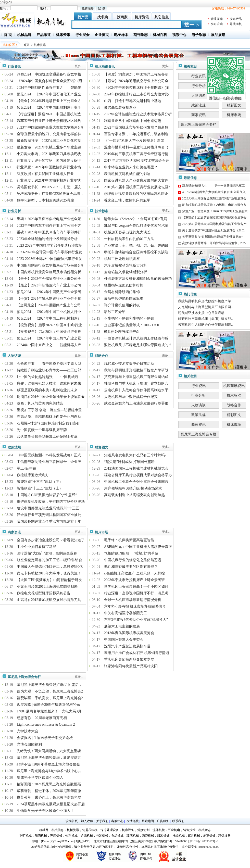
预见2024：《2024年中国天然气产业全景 (49, 338)
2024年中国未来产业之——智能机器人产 (49, 345)
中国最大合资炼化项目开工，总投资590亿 (50, 567)
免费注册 (88, 8)
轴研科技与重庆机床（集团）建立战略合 (136, 383)
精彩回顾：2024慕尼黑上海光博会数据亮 (49, 784)
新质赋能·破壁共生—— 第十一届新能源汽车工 (214, 186)
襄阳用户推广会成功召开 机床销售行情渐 (137, 653)
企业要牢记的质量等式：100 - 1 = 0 (132, 325)
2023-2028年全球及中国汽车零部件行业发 (50, 252)
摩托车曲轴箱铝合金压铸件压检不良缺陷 (136, 252)
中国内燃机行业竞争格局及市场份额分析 (49, 272)
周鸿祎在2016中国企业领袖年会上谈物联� (51, 397)
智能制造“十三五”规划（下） (40, 482)
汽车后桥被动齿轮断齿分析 (126, 265)
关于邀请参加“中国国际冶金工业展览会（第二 (213, 230)
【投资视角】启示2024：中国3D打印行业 (49, 325)
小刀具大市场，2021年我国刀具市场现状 (49, 154)
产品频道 (44, 35)
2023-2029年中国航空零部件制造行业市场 (50, 246)
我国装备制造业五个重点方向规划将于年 (49, 521)
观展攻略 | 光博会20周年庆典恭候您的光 (48, 705)
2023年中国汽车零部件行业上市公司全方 (49, 226)
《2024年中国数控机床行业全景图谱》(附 (137, 88)
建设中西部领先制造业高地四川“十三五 (48, 508)
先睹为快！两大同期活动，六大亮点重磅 (49, 751)
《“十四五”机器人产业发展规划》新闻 (134, 141)
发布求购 (217, 24)
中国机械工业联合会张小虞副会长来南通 (136, 482)
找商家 (122, 17)
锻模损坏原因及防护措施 (124, 285)
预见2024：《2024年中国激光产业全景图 (49, 292)
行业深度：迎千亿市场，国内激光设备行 (49, 161)
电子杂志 (199, 35)
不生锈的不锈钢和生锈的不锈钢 (129, 318)
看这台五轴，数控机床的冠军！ (129, 200)
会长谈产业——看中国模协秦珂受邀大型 (49, 364)
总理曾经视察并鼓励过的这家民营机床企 (136, 194)
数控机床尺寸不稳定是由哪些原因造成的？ (138, 345)
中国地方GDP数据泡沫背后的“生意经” (47, 495)
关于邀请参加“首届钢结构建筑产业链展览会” (213, 237)
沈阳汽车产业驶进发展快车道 (127, 646)
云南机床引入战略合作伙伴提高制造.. (205, 325)
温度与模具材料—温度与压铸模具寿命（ (136, 147)
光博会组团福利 (29, 744)
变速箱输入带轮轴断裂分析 (126, 272)
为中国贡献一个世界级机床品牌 (42, 430)
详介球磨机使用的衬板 (122, 305)
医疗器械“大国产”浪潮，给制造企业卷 (47, 553)
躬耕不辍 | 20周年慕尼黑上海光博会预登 (48, 764)
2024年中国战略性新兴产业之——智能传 (49, 88)
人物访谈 (14, 356)
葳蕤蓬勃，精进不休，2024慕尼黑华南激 (49, 791)
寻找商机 (236, 24)
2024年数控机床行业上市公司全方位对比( (137, 94)
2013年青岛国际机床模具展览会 (129, 633)
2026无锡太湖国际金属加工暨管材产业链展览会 (214, 198)
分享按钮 (6, 2)
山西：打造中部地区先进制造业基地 (133, 101)
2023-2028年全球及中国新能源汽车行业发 (50, 259)
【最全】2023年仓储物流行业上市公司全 (49, 279)
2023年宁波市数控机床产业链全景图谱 (134, 580)
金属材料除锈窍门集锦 (122, 292)
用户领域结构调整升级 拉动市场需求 (133, 488)
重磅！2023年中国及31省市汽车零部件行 (49, 232)
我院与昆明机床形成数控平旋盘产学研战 (136, 370)
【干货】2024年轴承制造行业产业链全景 (49, 299)
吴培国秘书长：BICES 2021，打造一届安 (49, 187)
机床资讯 (142, 17)
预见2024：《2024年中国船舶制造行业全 (49, 108)
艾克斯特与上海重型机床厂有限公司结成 (136, 377)
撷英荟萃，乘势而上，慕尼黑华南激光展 (49, 797)
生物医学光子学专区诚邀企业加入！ (45, 811)
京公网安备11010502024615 (200, 847)
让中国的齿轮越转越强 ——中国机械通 (48, 377)
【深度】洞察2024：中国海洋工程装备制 (136, 74)
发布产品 (236, 19)
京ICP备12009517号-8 (204, 841)
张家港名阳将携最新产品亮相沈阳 (131, 666)
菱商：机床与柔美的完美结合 (40, 403)
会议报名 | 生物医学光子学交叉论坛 (45, 738)
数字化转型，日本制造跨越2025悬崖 (45, 200)
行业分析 (14, 211)
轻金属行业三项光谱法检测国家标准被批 (49, 515)
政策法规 (14, 447)
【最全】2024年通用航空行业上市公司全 (136, 81)
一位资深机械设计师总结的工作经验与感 (136, 338)
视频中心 (179, 35)
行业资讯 (14, 66)
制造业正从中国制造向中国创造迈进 (133, 121)
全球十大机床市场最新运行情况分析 (133, 600)
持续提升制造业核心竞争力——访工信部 (49, 370)
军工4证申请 (27, 468)
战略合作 (102, 356)
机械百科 (160, 35)
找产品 (83, 17)
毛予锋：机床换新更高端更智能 (129, 540)
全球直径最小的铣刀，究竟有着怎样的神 (49, 134)
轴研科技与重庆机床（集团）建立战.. (205, 319)
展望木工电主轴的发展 (122, 626)
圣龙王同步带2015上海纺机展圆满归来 (47, 587)
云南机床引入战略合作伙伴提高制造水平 (136, 390)
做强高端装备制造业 (120, 108)
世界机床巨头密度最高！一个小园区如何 (136, 587)
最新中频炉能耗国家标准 (124, 299)
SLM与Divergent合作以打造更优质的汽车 (136, 226)
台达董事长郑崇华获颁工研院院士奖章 (47, 437)
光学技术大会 (28, 731)
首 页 (8, 35)
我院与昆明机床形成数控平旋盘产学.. (205, 301)
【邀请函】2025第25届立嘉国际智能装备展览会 (214, 218)
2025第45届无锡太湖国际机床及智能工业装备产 (214, 224)
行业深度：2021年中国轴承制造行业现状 (49, 180)
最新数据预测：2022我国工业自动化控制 (49, 141)
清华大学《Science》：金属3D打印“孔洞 (136, 219)
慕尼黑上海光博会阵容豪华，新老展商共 (49, 758)
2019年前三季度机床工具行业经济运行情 (136, 154)
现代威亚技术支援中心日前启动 (129, 364)
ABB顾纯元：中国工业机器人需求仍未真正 (138, 547)
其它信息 (161, 17)
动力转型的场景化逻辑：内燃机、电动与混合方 (214, 205)
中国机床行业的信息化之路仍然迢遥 (133, 560)
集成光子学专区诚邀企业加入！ (42, 778)
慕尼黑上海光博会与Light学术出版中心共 (49, 771)
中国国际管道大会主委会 (124, 640)
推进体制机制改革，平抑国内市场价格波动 (51, 502)
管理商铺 (217, 19)
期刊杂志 (141, 35)
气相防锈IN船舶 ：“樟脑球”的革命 (131, 553)
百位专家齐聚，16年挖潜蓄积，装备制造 (136, 134)
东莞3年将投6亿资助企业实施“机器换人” (136, 620)
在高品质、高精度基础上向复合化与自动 (49, 417)
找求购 (103, 17)
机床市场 (102, 532)
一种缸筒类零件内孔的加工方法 (129, 239)
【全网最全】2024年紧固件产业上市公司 (49, 305)
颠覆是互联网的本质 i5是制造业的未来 (47, 390)
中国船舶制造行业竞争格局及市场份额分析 (51, 265)
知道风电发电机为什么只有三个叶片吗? (135, 455)
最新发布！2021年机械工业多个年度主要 (49, 147)
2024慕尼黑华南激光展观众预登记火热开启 (51, 804)
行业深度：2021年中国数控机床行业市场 (49, 167)
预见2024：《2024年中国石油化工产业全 (49, 94)
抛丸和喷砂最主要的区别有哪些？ (131, 567)
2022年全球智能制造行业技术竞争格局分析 (138, 114)
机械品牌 (24, 35)
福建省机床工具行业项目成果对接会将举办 (138, 475)
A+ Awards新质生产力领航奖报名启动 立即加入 (214, 192)
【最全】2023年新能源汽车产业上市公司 (49, 285)
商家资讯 (14, 532)
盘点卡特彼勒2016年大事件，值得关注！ (49, 573)
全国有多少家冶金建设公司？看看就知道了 (51, 540)
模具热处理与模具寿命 (122, 332)
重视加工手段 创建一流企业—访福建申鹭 (49, 410)
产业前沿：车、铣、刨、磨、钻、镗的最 (136, 246)
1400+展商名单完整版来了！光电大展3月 (49, 711)
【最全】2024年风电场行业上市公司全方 (49, 101)
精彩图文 (102, 447)
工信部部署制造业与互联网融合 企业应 (49, 462)
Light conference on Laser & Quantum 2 (46, 725)
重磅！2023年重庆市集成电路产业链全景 (49, 219)
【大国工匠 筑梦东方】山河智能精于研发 (49, 580)
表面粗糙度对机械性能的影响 (127, 174)
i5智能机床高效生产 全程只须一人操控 (134, 573)
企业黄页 (102, 35)
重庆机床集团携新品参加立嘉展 (129, 659)
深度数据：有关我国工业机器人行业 (45, 174)
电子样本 (121, 35)
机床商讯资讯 (105, 66)
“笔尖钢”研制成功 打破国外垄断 (129, 462)
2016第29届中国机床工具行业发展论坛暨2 (137, 187)
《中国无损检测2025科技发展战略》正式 (49, 455)
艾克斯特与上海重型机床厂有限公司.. (205, 307)
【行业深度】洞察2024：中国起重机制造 (49, 114)
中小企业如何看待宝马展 (36, 547)
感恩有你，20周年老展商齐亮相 (42, 718)
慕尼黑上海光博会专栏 (24, 677)
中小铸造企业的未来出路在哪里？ (131, 167)
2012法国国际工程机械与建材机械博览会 (136, 468)
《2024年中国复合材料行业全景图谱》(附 (50, 81)
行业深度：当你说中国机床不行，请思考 (136, 593)
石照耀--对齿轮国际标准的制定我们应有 (48, 423)
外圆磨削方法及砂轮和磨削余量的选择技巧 (138, 279)
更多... (79, 66)
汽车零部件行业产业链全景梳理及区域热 (49, 121)
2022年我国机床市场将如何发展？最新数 (136, 127)
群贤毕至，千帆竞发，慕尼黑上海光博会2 (50, 698)
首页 (26, 45)
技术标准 (102, 211)
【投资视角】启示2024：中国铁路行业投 (49, 332)
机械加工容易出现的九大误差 (127, 232)
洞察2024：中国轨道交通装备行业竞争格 (49, 74)
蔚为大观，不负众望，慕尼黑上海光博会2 (50, 691)
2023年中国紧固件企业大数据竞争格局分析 (51, 127)
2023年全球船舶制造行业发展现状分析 (47, 239)
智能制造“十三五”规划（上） (40, 488)
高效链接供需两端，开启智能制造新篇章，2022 (214, 243)
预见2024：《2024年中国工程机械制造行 (49, 318)
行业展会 (82, 35)
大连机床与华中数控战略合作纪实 (131, 397)
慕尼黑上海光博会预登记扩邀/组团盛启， (49, 685)
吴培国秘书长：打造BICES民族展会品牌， (50, 194)
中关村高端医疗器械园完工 (126, 613)
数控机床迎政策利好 (33, 475)
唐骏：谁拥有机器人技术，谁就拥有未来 (49, 383)
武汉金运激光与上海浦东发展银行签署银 (136, 403)
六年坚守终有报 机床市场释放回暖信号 (135, 606)
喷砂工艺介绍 (115, 312)
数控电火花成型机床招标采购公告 (44, 593)
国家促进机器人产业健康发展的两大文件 (136, 180)
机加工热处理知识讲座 (122, 259)
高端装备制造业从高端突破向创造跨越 (134, 495)
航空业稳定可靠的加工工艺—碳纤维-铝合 (50, 560)
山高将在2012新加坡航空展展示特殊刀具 (49, 600)
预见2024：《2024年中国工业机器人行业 (49, 312)
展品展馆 (218, 35)
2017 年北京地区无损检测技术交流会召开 (137, 161)
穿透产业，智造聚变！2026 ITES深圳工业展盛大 (215, 211)
